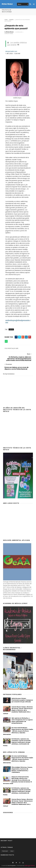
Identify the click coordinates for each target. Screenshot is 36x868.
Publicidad (5, 851)
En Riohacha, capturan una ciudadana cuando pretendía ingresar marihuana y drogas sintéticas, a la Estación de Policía (17, 742)
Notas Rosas (7, 4)
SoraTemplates (12, 866)
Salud (12, 851)
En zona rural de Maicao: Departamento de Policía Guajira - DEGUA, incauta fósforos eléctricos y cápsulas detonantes (18, 731)
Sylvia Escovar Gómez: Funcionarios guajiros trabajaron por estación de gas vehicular (22, 700)
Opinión (11, 20)
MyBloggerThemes (30, 866)
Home (6, 20)
